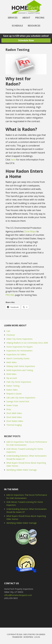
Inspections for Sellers (16, 354)
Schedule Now (26, 40)
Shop (9, 409)
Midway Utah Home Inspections (21, 366)
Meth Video (11, 362)
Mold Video (11, 374)
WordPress (28, 637)
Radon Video (12, 390)
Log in (37, 637)
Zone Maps (30, 231)
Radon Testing (13, 386)
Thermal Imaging (14, 425)
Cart (8, 331)
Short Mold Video (14, 417)
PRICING (10, 295)
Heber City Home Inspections (19, 339)
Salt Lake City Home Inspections (21, 398)
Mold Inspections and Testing (20, 370)
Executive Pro (29, 634)
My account (12, 378)
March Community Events (18, 358)
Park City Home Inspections (19, 382)
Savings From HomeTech (18, 401)
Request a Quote (14, 394)
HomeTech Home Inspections (26, 7)
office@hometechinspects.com (18, 595)
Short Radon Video (15, 421)
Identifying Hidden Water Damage (22, 470)
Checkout (11, 335)
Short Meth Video (14, 413)
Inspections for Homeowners (19, 351)
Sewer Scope (12, 405)
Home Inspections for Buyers (19, 347)
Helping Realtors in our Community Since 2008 (27, 343)
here (13, 160)
